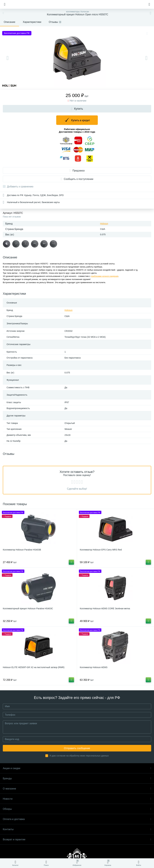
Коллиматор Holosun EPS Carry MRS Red (101, 550)
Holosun (104, 224)
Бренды (77, 778)
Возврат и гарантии (77, 839)
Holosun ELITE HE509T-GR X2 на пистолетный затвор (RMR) (34, 667)
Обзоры (77, 809)
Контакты (77, 829)
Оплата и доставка (77, 819)
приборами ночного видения (105, 276)
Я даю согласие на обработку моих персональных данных (79, 756)
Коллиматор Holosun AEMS (94, 667)
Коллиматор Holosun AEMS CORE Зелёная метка (105, 608)
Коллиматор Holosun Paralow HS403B (22, 550)
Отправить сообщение (77, 748)
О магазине (77, 789)
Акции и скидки (77, 768)
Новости (77, 799)
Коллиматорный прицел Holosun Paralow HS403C (28, 608)
